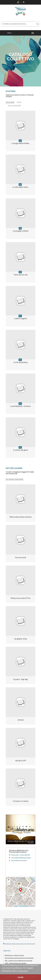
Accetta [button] (21, 977)
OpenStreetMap (24, 906)
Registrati (18, 2)
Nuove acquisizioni (14, 105)
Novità (19, 102)
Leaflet (16, 906)
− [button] (9, 883)
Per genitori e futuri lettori (15, 479)
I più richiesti (10, 102)
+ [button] (9, 880)
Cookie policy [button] (23, 971)
